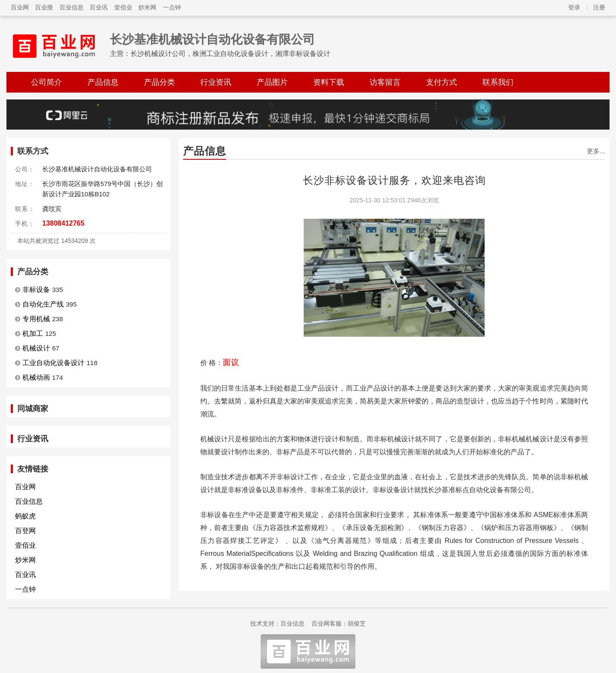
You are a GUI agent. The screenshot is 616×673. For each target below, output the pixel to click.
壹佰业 (123, 7)
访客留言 (385, 82)
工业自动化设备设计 (53, 363)
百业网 (20, 7)
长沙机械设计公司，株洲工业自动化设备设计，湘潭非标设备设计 (230, 54)
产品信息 (103, 82)
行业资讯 (216, 82)
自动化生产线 (43, 304)
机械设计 (36, 348)
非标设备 (36, 290)
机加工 (33, 333)
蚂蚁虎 (25, 516)
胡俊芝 (357, 623)
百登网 (25, 531)
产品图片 (272, 82)
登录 (574, 7)
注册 (599, 7)
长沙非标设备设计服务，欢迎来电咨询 (394, 180)
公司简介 (47, 82)
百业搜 (44, 7)
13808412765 (63, 223)
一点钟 (172, 7)
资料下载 (329, 82)
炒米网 (147, 7)
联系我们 (498, 82)
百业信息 (72, 7)
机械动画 (36, 377)
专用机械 (36, 319)
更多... (596, 151)
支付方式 (442, 82)
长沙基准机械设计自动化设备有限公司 (212, 39)
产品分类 (159, 82)
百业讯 (99, 7)
